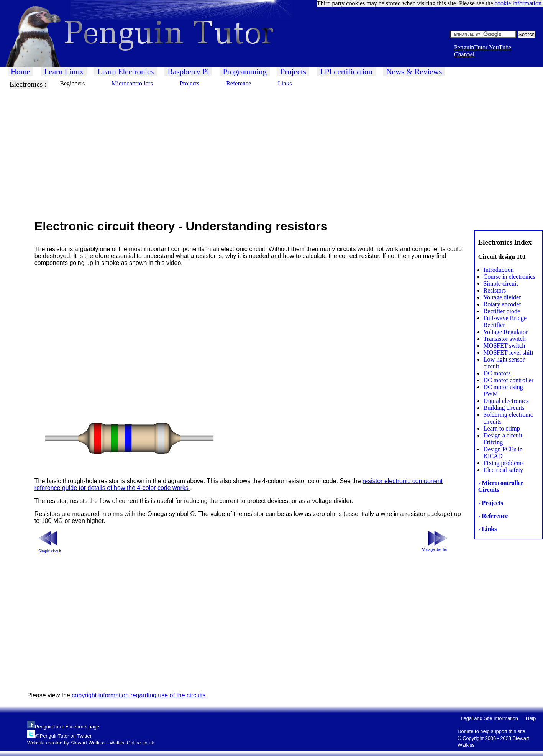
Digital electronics (506, 401)
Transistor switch (505, 339)
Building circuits (504, 408)
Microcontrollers (132, 83)
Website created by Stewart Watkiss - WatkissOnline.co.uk (91, 743)
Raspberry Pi (188, 71)
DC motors (497, 373)
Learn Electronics (125, 71)
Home (21, 71)
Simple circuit (501, 283)
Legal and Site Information (490, 718)
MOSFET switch (504, 346)
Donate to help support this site (491, 731)
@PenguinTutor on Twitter (63, 736)
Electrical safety (504, 470)
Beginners (72, 83)
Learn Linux (64, 71)
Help (531, 718)
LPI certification (346, 71)
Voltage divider (502, 297)
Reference (239, 83)
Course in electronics (509, 277)
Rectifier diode (502, 311)
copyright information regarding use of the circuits (139, 695)
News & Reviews (414, 71)
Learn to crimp (502, 428)
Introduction (499, 270)
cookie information (518, 3)
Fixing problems (504, 463)
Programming (244, 71)
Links (285, 83)
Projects (293, 71)
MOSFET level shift (509, 353)
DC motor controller (509, 380)
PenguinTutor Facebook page (67, 727)
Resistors (495, 290)
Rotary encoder (502, 304)
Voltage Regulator (506, 332)
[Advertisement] (230, 153)
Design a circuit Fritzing (503, 439)
